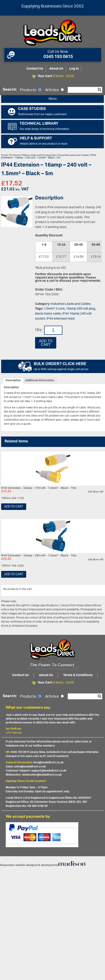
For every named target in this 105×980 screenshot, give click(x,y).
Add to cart (46, 343)
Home (5, 155)
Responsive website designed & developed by (43, 865)
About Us (56, 69)
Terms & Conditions (78, 675)
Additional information (40, 381)
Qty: (39, 330)
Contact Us (35, 69)
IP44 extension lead (60, 319)
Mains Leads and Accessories (39, 155)
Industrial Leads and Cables (73, 155)
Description (13, 381)
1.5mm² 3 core (54, 309)
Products (31, 90)
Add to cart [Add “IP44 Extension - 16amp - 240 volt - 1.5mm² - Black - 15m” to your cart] (14, 574)
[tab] (13, 381)
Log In (74, 69)
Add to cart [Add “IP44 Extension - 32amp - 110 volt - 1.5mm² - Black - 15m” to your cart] (14, 507)
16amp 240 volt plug (81, 309)
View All (97, 590)
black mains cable (48, 314)
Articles (54, 90)
